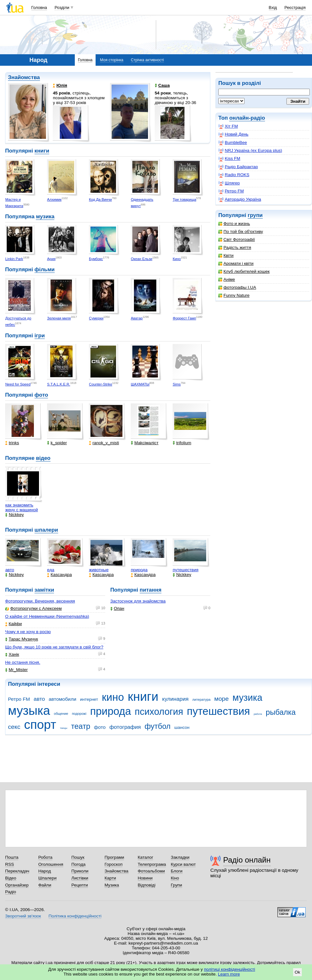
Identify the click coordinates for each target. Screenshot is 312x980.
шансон (182, 727)
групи (255, 215)
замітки (44, 590)
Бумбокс (96, 259)
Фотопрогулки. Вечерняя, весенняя (40, 601)
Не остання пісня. (23, 662)
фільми (45, 269)
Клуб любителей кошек (244, 271)
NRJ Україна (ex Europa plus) (250, 151)
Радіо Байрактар (238, 167)
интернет (89, 699)
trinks (12, 443)
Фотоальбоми (151, 871)
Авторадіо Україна (240, 199)
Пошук (78, 857)
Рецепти (80, 885)
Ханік (12, 654)
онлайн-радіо (247, 118)
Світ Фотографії (237, 239)
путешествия (186, 570)
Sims (177, 384)
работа (258, 714)
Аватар (137, 318)
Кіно (175, 878)
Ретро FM (231, 191)
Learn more (229, 974)
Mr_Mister (16, 670)
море (221, 699)
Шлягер (229, 183)
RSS (10, 864)
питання (151, 590)
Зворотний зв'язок (23, 916)
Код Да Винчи (100, 199)
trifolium (182, 443)
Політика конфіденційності (75, 916)
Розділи (62, 7)
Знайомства (24, 77)
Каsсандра (59, 575)
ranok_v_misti (104, 443)
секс (14, 727)
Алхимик (54, 199)
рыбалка (281, 712)
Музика (112, 885)
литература (201, 699)
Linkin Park (14, 259)
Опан (117, 608)
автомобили (62, 699)
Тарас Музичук (22, 639)
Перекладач (17, 871)
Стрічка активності (147, 60)
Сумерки (96, 318)
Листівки (80, 878)
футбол (157, 726)
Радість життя (235, 247)
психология (159, 712)
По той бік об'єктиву (241, 232)
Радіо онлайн (247, 860)
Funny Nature (234, 295)
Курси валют (183, 864)
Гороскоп (113, 864)
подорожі (79, 714)
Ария (51, 259)
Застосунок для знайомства (138, 601)
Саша (162, 85)
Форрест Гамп (184, 318)
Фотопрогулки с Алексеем (33, 608)
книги (42, 151)
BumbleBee (233, 143)
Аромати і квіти (236, 263)
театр (81, 726)
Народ (45, 871)
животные (99, 570)
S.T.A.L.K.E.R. (59, 384)
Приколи (80, 871)
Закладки (180, 857)
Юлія (60, 85)
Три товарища (184, 199)
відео (43, 458)
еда (51, 570)
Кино (177, 259)
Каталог (146, 857)
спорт (40, 725)
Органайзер (17, 885)
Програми (114, 857)
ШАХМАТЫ (140, 384)
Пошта (12, 857)
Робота (45, 857)
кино (113, 697)
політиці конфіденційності (230, 969)
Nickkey (14, 515)
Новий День (233, 134)
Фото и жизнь (234, 224)
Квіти (226, 255)
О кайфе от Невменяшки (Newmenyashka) (47, 616)
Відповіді (147, 885)
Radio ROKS (234, 175)
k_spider (57, 443)
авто (10, 570)
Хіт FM (228, 126)
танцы (64, 728)
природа (139, 570)
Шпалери (47, 878)
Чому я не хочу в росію (28, 632)
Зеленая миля (59, 318)
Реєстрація (295, 7)
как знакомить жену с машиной (21, 507)
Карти (110, 878)
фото (41, 395)
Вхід (273, 7)
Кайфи (13, 624)
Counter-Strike (101, 384)
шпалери (46, 530)
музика (45, 217)
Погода (78, 864)
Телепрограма (152, 864)
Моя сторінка (112, 60)
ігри (40, 336)
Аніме (227, 279)
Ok (297, 972)
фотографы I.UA (237, 287)
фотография (125, 727)
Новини (145, 878)
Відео (11, 878)
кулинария (175, 699)
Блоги (177, 871)
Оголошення (51, 864)
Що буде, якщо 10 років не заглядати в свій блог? (54, 647)
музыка (29, 711)
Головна (39, 7)
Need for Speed (18, 384)
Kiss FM (229, 159)
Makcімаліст (145, 443)
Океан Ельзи (141, 259)
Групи (176, 885)
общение (61, 714)
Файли (45, 885)
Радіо (11, 892)
